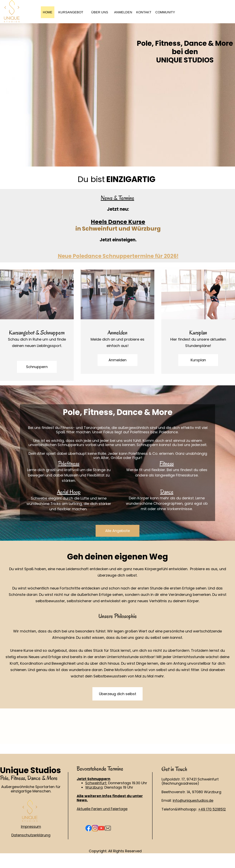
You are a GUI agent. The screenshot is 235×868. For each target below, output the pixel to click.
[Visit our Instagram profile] (95, 828)
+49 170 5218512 (212, 809)
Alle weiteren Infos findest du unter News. (110, 798)
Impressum (31, 827)
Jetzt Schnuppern (94, 779)
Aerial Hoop (69, 492)
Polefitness (69, 463)
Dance (167, 492)
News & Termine (117, 198)
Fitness (167, 463)
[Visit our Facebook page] (89, 828)
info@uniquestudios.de (193, 800)
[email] (108, 828)
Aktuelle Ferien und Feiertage (102, 809)
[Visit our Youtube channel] (101, 828)
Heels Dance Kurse (118, 222)
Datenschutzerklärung (31, 835)
